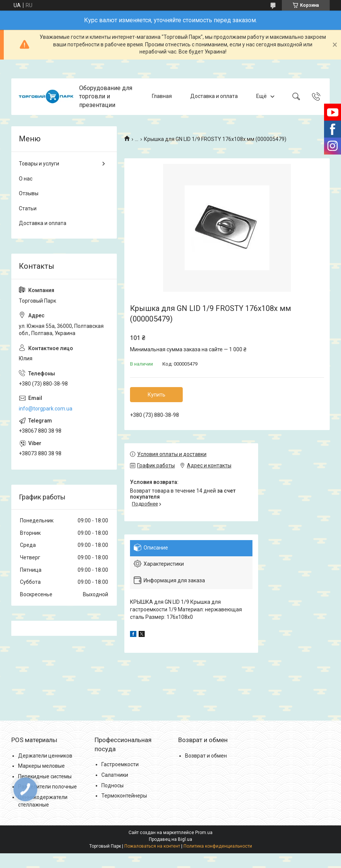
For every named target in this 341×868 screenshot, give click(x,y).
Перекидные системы (45, 776)
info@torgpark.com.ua (46, 409)
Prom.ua (204, 833)
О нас (26, 179)
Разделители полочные (47, 787)
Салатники (115, 775)
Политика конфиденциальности (218, 846)
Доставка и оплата (214, 96)
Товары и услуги (39, 164)
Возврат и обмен (206, 756)
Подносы (112, 785)
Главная (162, 96)
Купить (157, 395)
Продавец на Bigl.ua (170, 839)
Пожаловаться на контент (152, 846)
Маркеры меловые (41, 766)
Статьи (28, 208)
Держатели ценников (45, 756)
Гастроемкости (120, 764)
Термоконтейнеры (124, 796)
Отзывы (29, 193)
